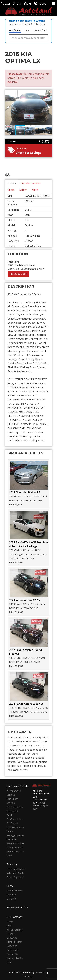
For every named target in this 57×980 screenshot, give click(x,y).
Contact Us (12, 954)
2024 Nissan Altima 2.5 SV (25, 600)
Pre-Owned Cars (15, 807)
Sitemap (28, 976)
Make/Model (15, 30)
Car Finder (12, 839)
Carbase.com (41, 972)
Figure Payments (15, 877)
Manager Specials (16, 835)
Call (6, 3)
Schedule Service (15, 848)
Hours (40, 3)
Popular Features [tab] (31, 183)
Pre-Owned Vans (15, 819)
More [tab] (35, 190)
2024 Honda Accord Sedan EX (26, 704)
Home (10, 922)
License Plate (40, 30)
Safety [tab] (23, 190)
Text (17, 3)
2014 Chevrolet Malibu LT (25, 492)
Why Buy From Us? (17, 907)
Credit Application (16, 869)
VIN (27, 30)
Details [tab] (12, 183)
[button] (49, 92)
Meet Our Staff (14, 942)
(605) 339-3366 (18, 274)
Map (28, 3)
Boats (10, 831)
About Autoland (15, 930)
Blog (9, 926)
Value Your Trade (15, 843)
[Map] (42, 803)
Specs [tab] (11, 190)
